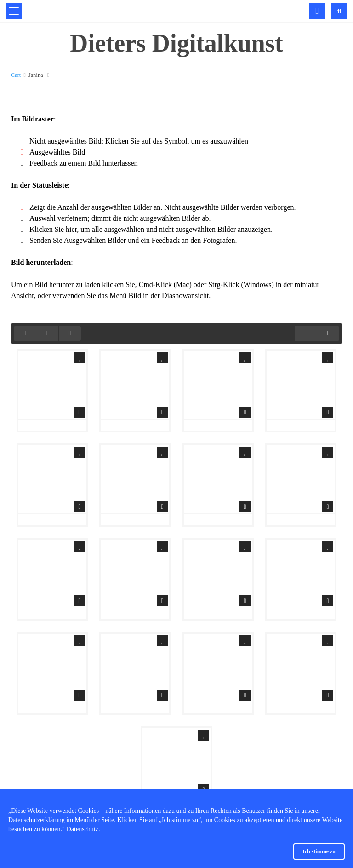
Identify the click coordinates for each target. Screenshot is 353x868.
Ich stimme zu (319, 851)
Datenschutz (83, 829)
